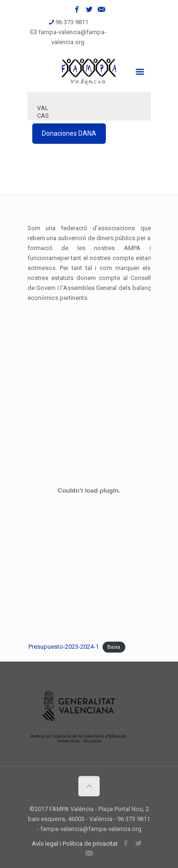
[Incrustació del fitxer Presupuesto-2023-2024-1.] (89, 490)
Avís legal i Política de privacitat (75, 844)
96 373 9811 (72, 22)
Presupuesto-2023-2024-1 (64, 647)
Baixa (114, 647)
